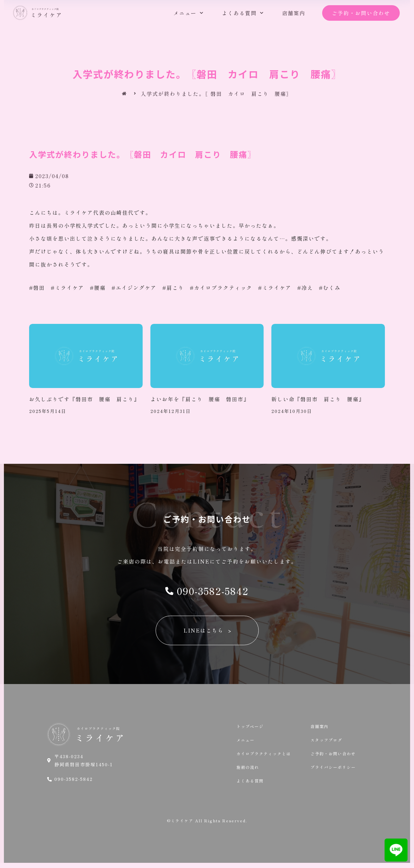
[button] (361, 13)
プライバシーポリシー (336, 771)
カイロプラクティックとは (267, 756)
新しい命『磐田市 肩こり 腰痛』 (318, 399)
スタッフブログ (329, 741)
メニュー (189, 13)
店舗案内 (294, 13)
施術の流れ (249, 771)
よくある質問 (243, 13)
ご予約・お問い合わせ (336, 756)
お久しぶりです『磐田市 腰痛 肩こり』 (84, 399)
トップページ (252, 727)
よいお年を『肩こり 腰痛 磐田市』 (200, 399)
